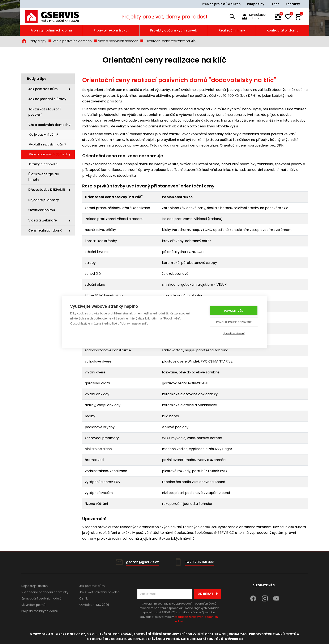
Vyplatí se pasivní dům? (47, 144)
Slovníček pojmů (42, 210)
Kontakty (293, 4)
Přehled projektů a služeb (221, 4)
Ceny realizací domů (45, 230)
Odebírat (209, 594)
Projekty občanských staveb (174, 30)
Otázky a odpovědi (44, 164)
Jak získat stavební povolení (44, 112)
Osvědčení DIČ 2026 (94, 605)
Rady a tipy (256, 4)
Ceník (84, 598)
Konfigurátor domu (283, 30)
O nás (275, 4)
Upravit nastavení (234, 333)
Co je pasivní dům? (44, 135)
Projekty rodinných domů (51, 30)
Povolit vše (234, 311)
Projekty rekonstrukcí (111, 30)
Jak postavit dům (43, 89)
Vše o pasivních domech (70, 41)
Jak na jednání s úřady (47, 99)
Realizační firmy (232, 30)
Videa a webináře (42, 220)
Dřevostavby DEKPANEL (47, 190)
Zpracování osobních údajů (41, 598)
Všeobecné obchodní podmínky (45, 592)
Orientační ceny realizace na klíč (168, 41)
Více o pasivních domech (116, 41)
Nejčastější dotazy (44, 200)
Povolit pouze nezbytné (234, 322)
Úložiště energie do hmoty (44, 177)
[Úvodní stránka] (58, 17)
